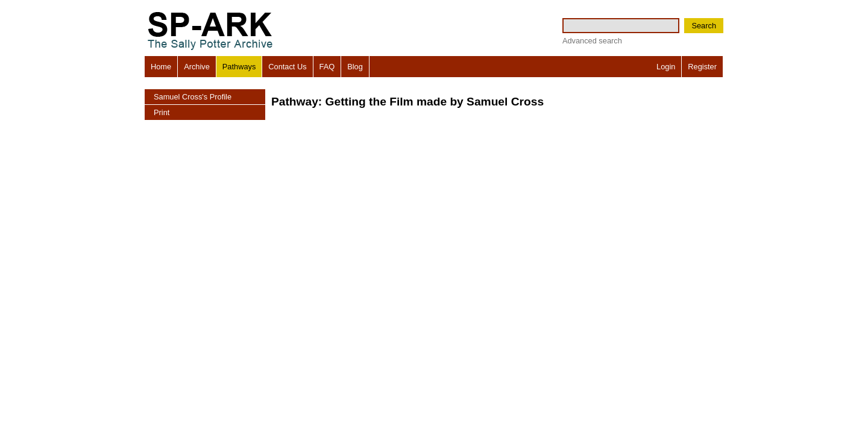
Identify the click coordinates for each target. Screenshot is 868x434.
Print (162, 112)
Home (161, 67)
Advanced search (592, 41)
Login (666, 67)
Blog (355, 67)
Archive (197, 67)
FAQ (327, 67)
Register (702, 67)
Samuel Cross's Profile (193, 97)
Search (704, 26)
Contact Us (287, 67)
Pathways (239, 67)
